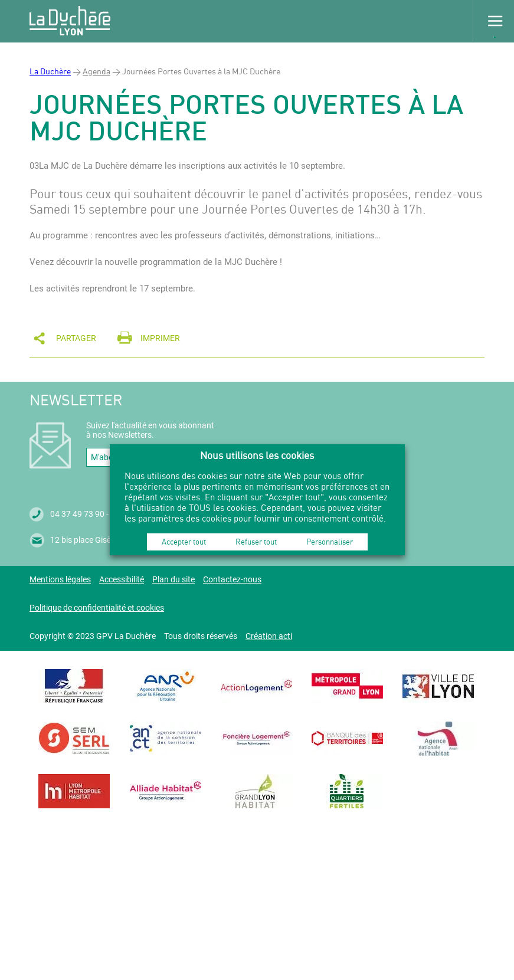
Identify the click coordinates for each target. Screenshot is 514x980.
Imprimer (160, 338)
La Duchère (50, 71)
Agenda (96, 71)
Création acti (269, 636)
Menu (493, 21)
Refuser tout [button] (256, 542)
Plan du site (173, 579)
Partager (76, 338)
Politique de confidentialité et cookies (97, 608)
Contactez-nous (232, 579)
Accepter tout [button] (184, 542)
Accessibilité (122, 579)
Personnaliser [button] (330, 542)
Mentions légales (60, 579)
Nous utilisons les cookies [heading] (257, 455)
